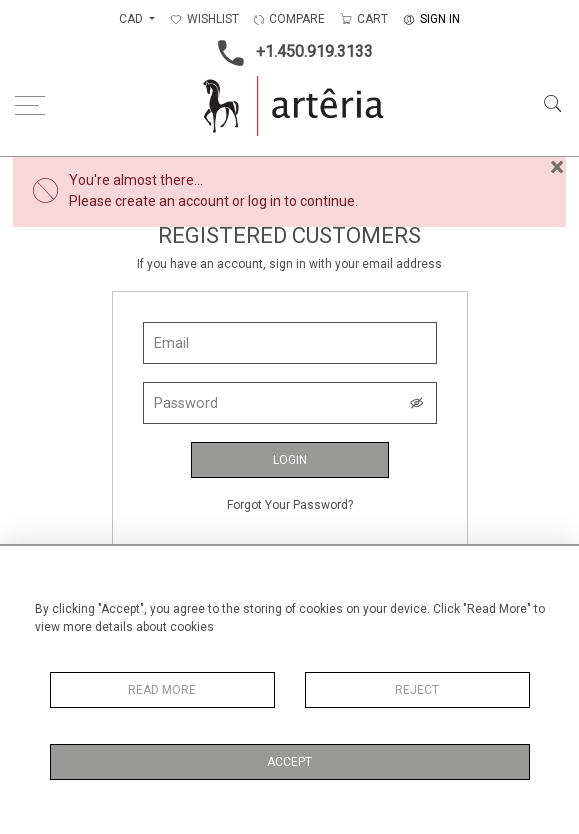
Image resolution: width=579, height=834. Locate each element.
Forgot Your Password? (290, 505)
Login (290, 460)
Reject (417, 690)
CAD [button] (132, 19)
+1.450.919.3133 (289, 53)
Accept (289, 762)
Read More (162, 690)
